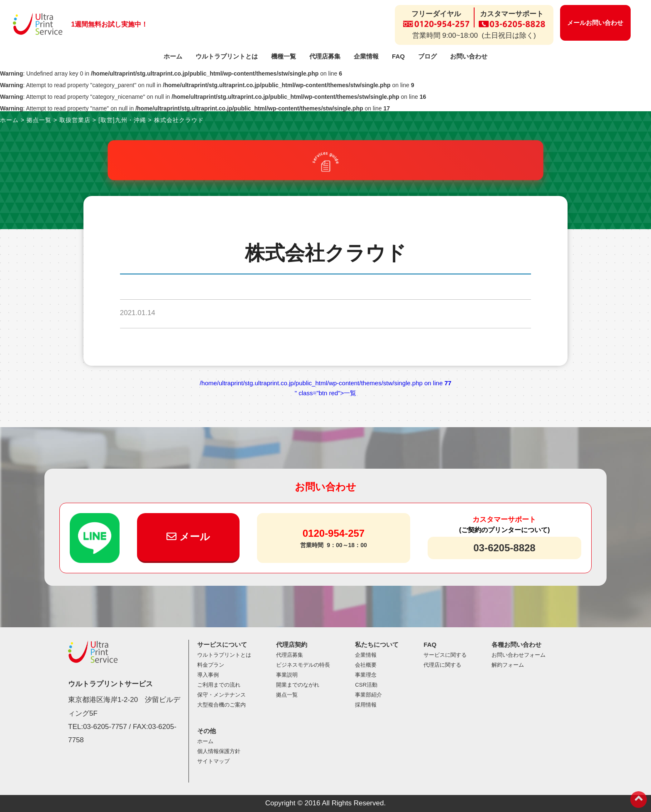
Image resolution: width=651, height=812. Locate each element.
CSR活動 (366, 685)
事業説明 (287, 675)
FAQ (398, 56)
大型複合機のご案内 (221, 705)
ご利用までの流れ (219, 685)
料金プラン (211, 665)
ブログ (427, 56)
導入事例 (208, 675)
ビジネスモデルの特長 (303, 665)
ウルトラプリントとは (227, 56)
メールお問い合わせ (595, 23)
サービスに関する (445, 655)
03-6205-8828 (504, 548)
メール (188, 537)
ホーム (173, 56)
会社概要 (366, 665)
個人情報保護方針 (219, 751)
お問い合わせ (469, 56)
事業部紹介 (368, 695)
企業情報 (366, 56)
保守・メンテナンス (221, 695)
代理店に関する (442, 665)
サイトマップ (213, 761)
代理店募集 (325, 56)
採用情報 (366, 705)
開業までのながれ (298, 685)
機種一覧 (284, 56)
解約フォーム (508, 665)
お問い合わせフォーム (519, 655)
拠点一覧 (287, 695)
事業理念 (366, 675)
